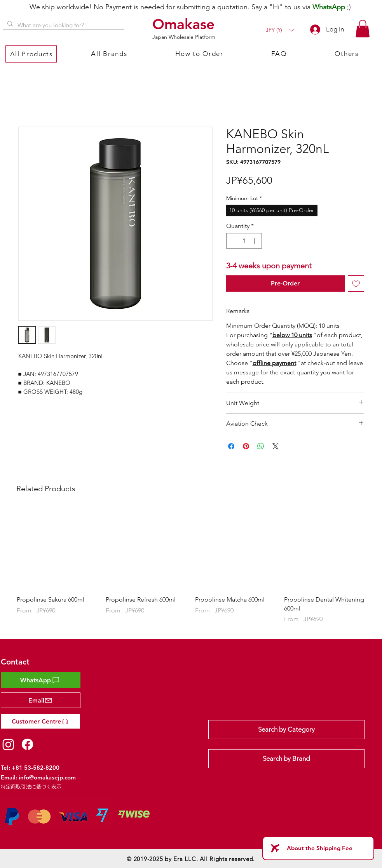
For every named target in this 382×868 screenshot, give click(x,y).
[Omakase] (185, 24)
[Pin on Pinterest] (246, 446)
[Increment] (255, 241)
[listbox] (280, 30)
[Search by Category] (286, 730)
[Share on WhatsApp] (261, 446)
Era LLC (185, 859)
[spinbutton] (244, 241)
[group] (191, 570)
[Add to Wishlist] (356, 284)
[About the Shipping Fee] (318, 848)
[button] (280, 30)
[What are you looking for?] (63, 25)
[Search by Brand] (286, 759)
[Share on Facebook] (231, 446)
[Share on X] (276, 446)
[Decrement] (233, 241)
